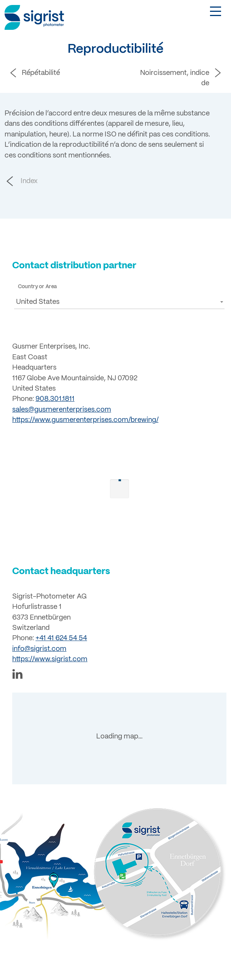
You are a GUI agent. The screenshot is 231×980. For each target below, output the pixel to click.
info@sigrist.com (39, 646)
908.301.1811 (55, 399)
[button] (119, 302)
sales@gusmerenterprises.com (62, 410)
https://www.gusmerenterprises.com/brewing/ (85, 420)
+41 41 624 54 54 (61, 635)
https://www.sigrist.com (50, 656)
